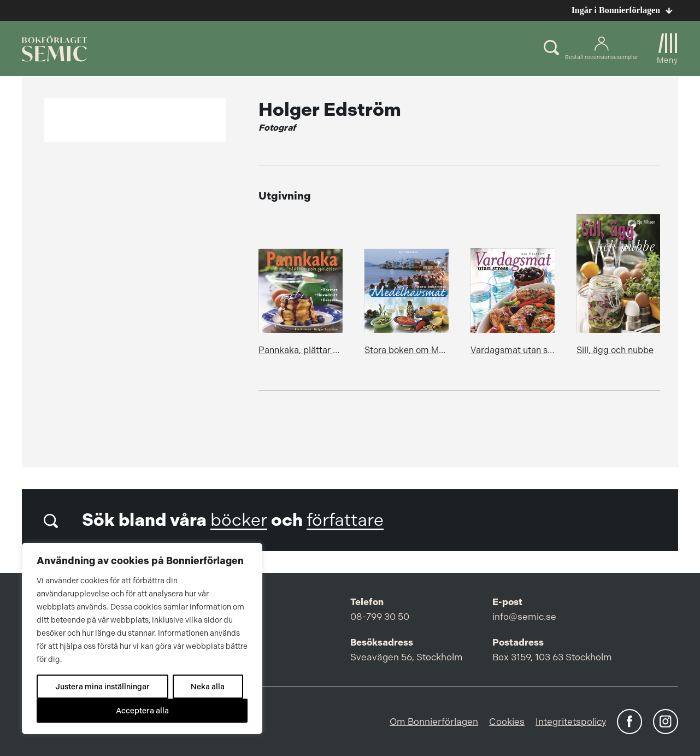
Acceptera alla (142, 711)
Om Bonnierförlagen (434, 722)
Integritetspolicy (571, 722)
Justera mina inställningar (102, 687)
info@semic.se (524, 617)
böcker (239, 520)
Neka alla (208, 687)
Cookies (507, 722)
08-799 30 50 (380, 617)
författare (345, 520)
